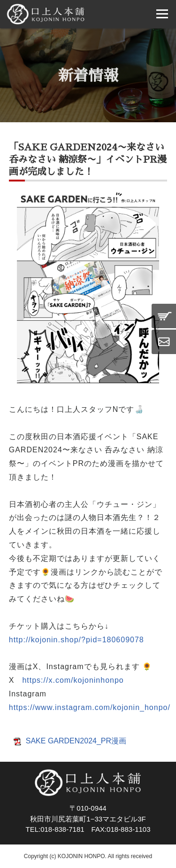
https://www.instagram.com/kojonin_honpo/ (90, 707)
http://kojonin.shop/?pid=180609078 (77, 640)
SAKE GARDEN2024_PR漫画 (76, 741)
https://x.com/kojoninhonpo (73, 680)
